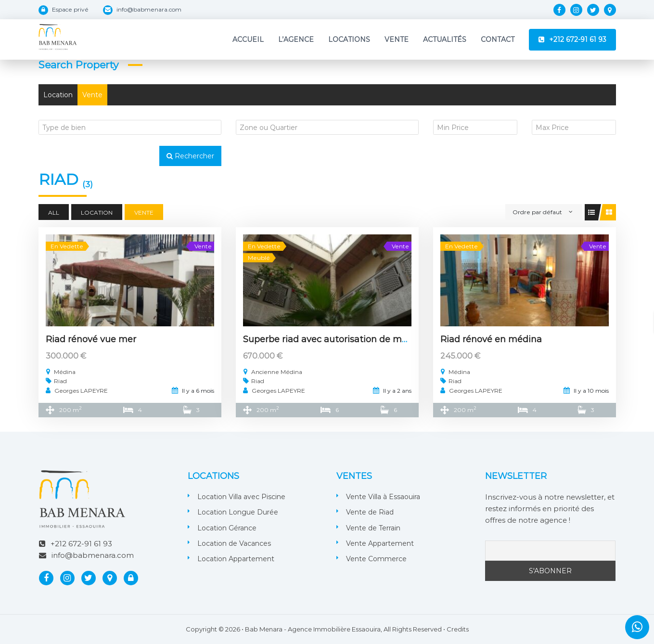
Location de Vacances (234, 543)
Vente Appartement (380, 543)
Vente (397, 39)
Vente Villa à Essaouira (383, 497)
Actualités (445, 39)
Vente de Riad (370, 512)
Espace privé (70, 9)
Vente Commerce (376, 559)
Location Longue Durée (238, 512)
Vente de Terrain (373, 528)
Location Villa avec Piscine (241, 497)
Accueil (248, 39)
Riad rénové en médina (491, 339)
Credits (458, 629)
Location (58, 95)
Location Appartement (236, 559)
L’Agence (296, 39)
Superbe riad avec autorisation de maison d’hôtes (351, 339)
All (54, 213)
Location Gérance (227, 528)
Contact (498, 39)
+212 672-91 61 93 (578, 39)
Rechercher (190, 156)
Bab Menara (264, 629)
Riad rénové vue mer (91, 339)
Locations (349, 39)
